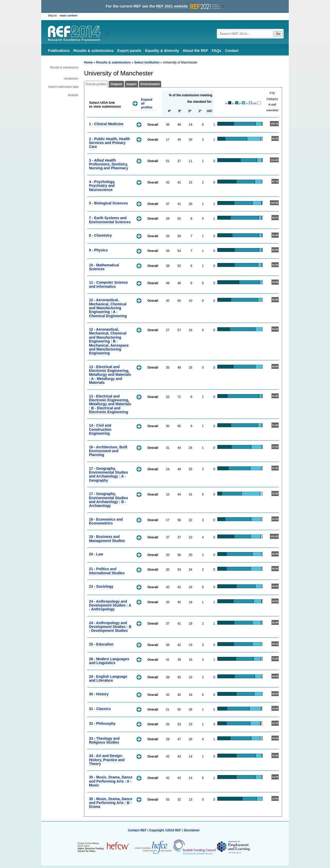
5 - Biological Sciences (108, 203)
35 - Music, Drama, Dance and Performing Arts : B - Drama (111, 803)
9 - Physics (98, 250)
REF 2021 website (189, 6)
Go (278, 34)
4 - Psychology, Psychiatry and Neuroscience (102, 186)
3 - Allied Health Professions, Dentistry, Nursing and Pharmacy (109, 164)
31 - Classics (100, 709)
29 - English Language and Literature (108, 678)
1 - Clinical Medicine (106, 124)
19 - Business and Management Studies (107, 539)
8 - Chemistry (100, 235)
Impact (131, 84)
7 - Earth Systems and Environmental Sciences (110, 220)
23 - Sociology (101, 586)
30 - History (99, 694)
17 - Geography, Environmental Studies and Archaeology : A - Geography (108, 474)
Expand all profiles (147, 103)
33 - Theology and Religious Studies (104, 740)
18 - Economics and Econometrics (106, 521)
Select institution (147, 62)
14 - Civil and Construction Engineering (100, 429)
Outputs (116, 84)
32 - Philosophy (102, 723)
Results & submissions (94, 51)
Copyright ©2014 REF (166, 830)
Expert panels (129, 51)
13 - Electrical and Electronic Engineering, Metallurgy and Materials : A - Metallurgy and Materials (110, 375)
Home (88, 62)
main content (69, 15)
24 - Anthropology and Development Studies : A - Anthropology (110, 605)
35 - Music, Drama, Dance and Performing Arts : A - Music (111, 781)
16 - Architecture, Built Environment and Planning (108, 451)
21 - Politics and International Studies (107, 571)
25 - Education (101, 644)
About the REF (195, 51)
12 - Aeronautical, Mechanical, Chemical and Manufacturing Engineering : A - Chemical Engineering (108, 308)
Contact (232, 51)
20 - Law (96, 554)
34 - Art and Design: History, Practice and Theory (107, 760)
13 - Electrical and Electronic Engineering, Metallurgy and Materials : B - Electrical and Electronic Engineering (110, 404)
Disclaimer (192, 830)
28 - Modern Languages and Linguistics (109, 661)
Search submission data (63, 87)
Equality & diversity (162, 51)
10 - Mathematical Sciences (104, 267)
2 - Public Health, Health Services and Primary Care (109, 143)
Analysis (73, 95)
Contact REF (137, 830)
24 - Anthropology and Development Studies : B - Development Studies (110, 627)
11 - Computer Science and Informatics (108, 284)
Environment (150, 84)
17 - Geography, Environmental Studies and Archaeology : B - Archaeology (108, 500)
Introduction (71, 78)
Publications (59, 51)
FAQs (216, 51)
